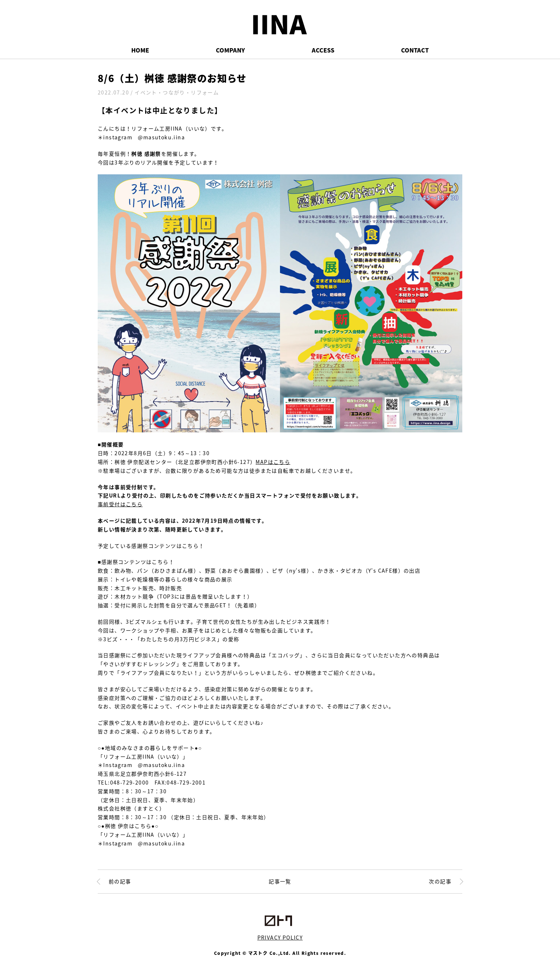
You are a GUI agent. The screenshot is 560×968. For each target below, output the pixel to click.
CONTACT (415, 50)
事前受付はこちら (120, 504)
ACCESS (323, 50)
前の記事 (120, 881)
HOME (140, 50)
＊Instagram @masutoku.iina (141, 765)
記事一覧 (280, 881)
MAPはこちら (273, 462)
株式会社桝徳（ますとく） (131, 808)
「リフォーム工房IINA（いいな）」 (143, 756)
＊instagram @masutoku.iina (141, 137)
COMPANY (230, 50)
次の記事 (440, 881)
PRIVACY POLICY (280, 937)
